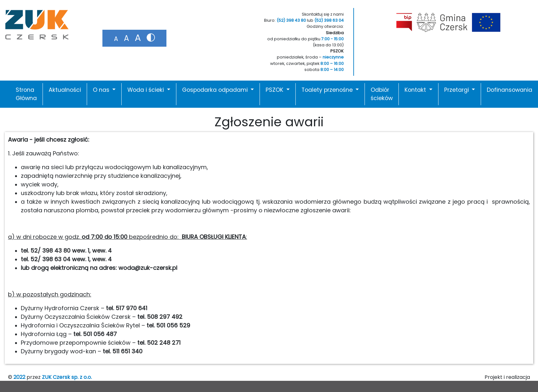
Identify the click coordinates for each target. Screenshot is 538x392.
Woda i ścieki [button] (146, 90)
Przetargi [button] (457, 90)
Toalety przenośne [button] (328, 90)
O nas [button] (102, 90)
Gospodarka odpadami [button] (216, 90)
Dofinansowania (510, 90)
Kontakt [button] (416, 90)
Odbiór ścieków (382, 94)
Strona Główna (26, 94)
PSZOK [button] (275, 90)
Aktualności (65, 90)
